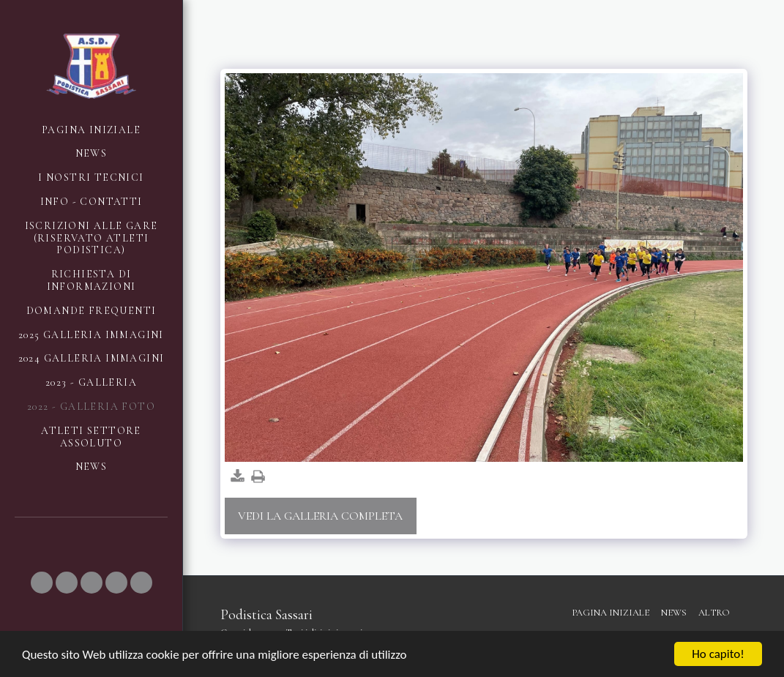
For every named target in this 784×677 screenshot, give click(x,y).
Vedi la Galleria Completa (320, 516)
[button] (42, 583)
